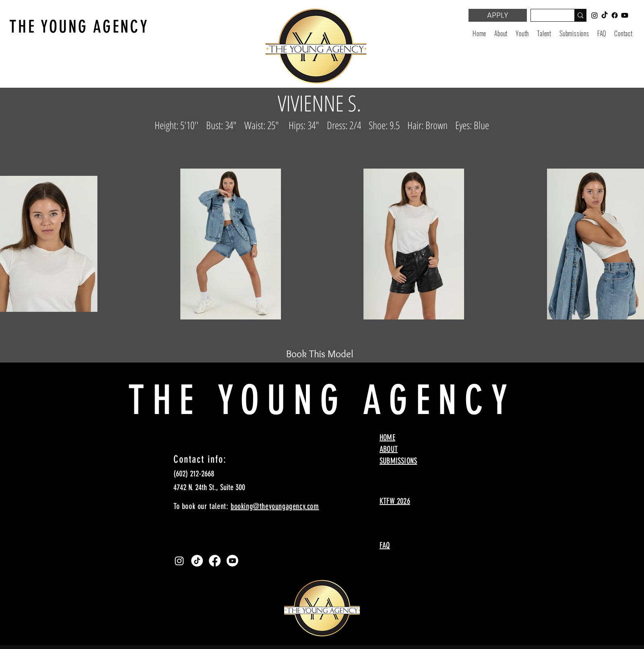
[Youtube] (232, 561)
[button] (522, 33)
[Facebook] (215, 561)
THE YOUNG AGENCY (79, 27)
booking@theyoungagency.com (275, 506)
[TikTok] (197, 561)
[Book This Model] (320, 354)
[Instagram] (179, 561)
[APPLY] (498, 15)
